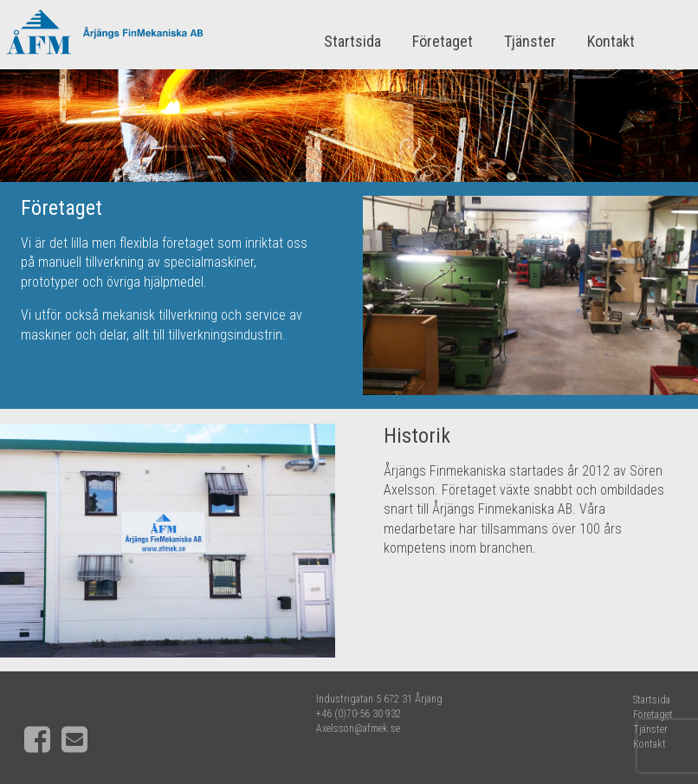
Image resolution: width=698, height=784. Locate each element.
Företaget (443, 41)
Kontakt (611, 41)
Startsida (352, 41)
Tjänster (530, 41)
